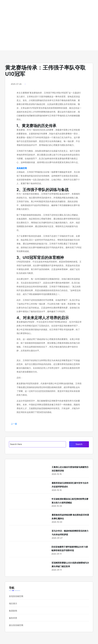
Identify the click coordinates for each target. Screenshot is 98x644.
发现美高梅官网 (16, 596)
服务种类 (13, 618)
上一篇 (14, 424)
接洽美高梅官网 (16, 625)
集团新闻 (13, 611)
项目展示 (13, 604)
